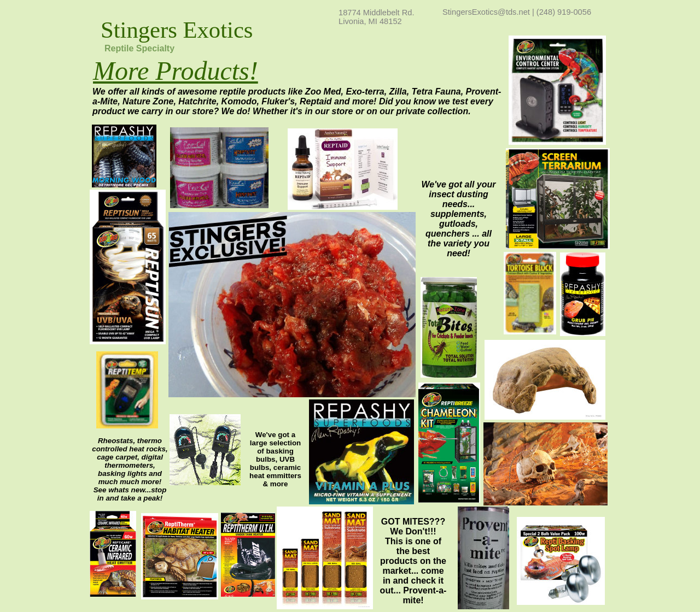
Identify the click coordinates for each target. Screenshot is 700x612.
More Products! (176, 71)
